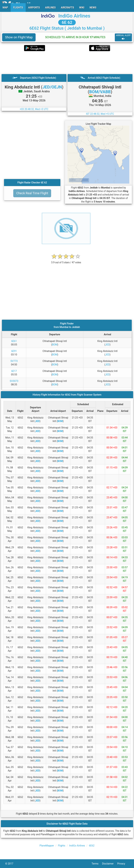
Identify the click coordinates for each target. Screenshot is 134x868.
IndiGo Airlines (74, 16)
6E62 (92, 846)
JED (107, 345)
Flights (62, 846)
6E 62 (67, 22)
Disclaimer (110, 864)
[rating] (66, 261)
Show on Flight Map (19, 37)
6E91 (14, 351)
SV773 (14, 361)
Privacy (123, 864)
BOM (55, 345)
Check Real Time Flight (32, 193)
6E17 (14, 371)
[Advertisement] (67, 63)
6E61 (14, 341)
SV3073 (14, 381)
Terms (97, 864)
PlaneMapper (47, 846)
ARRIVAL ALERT (123, 37)
